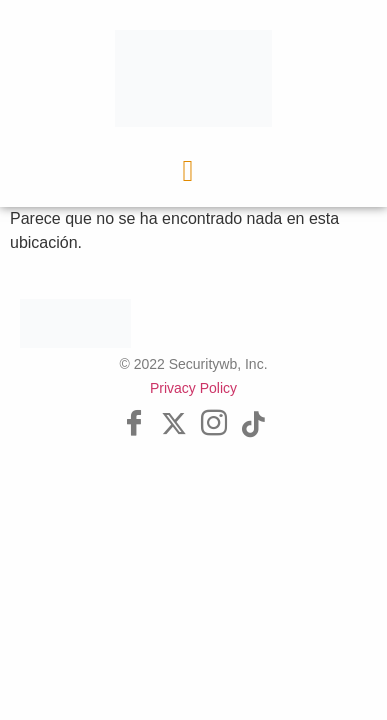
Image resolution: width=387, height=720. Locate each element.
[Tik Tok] (254, 425)
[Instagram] (214, 425)
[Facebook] (134, 425)
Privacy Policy (193, 388)
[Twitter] (174, 425)
